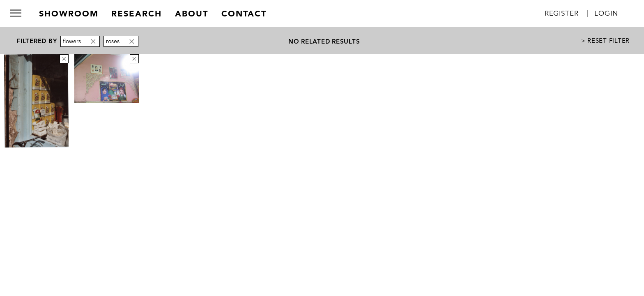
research (137, 14)
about (192, 14)
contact (244, 14)
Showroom (69, 14)
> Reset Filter (606, 40)
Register (562, 13)
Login (606, 13)
